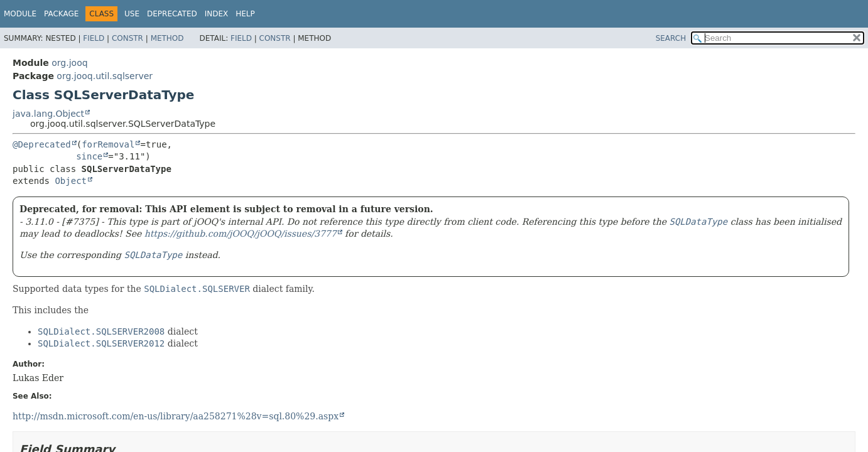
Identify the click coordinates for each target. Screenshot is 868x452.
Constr (127, 38)
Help (245, 14)
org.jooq (69, 63)
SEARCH (671, 38)
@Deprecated (42, 144)
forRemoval (108, 144)
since (89, 156)
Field (94, 38)
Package (61, 14)
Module (20, 14)
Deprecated (172, 14)
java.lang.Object (48, 114)
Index (217, 14)
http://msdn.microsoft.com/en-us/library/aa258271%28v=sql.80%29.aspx (176, 416)
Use (132, 14)
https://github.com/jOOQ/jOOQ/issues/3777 (241, 234)
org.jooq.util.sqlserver (105, 76)
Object (71, 181)
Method (167, 38)
